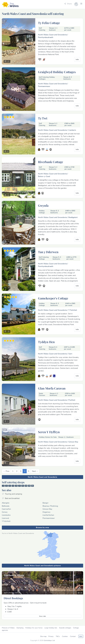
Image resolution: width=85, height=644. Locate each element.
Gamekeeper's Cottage (53, 298)
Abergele (6, 503)
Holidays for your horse (34, 628)
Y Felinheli (6, 521)
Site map (43, 636)
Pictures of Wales (8, 628)
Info (77, 59)
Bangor (46, 503)
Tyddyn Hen (46, 342)
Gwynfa (43, 205)
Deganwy (46, 512)
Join (81, 636)
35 (29, 486)
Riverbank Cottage (51, 162)
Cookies (65, 636)
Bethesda (6, 506)
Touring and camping (12, 494)
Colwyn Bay (47, 509)
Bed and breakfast (11, 498)
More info (42, 616)
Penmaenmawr (49, 518)
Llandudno (6, 515)
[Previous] (6, 471)
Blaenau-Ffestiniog (50, 506)
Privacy (51, 636)
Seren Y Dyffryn (49, 432)
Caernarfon (6, 509)
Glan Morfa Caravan (52, 388)
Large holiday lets (51, 628)
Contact (73, 636)
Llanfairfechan (48, 515)
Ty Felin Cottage (49, 23)
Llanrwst (5, 518)
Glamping (20, 628)
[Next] (35, 471)
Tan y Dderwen (48, 252)
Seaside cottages (65, 628)
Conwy (5, 512)
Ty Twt (43, 118)
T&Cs (58, 636)
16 (26, 486)
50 (32, 486)
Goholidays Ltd (49, 640)
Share (68, 4)
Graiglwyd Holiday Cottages (57, 72)
